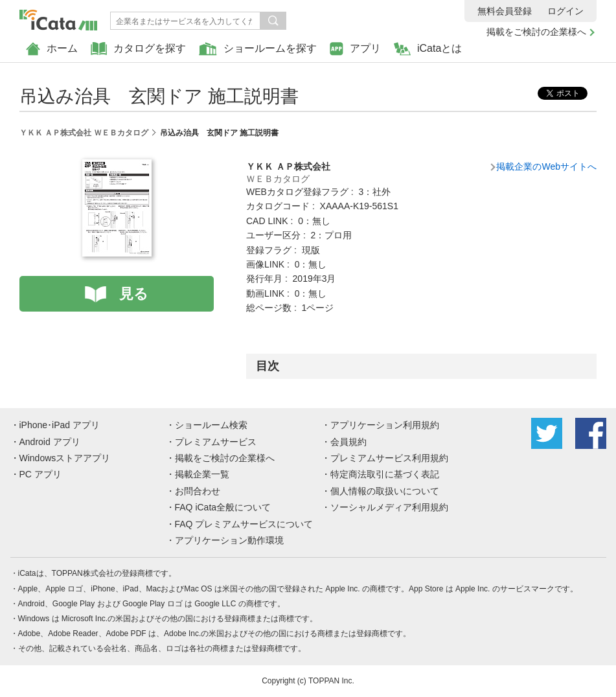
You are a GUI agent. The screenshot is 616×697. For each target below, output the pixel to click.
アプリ (355, 49)
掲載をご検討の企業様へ (536, 32)
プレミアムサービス (216, 442)
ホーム (52, 49)
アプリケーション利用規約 (385, 425)
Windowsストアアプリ (65, 458)
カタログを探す (138, 49)
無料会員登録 (505, 11)
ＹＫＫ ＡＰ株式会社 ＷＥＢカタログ (84, 133)
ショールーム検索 (211, 425)
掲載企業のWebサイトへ (546, 166)
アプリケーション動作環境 (229, 540)
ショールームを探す (258, 49)
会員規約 (348, 442)
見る (134, 294)
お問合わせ (198, 491)
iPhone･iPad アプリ (60, 425)
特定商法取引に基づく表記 (385, 474)
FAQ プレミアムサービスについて (244, 524)
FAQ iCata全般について (223, 507)
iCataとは (428, 49)
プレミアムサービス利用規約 (389, 458)
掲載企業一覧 (202, 474)
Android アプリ (50, 442)
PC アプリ (40, 474)
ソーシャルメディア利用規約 (389, 507)
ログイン (565, 11)
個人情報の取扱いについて (385, 491)
